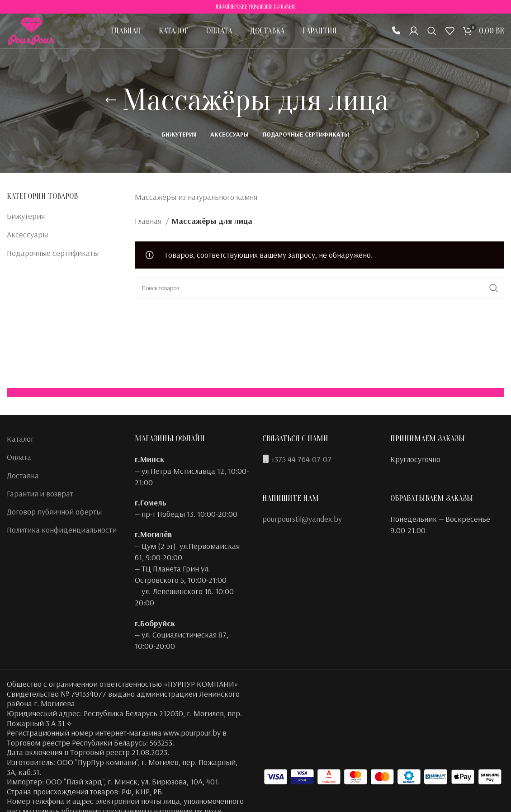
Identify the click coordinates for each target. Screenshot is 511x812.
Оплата (19, 457)
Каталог (20, 439)
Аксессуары (27, 234)
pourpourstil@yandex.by (302, 519)
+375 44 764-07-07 (301, 459)
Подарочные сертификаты (53, 253)
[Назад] (111, 100)
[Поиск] (432, 34)
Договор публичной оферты (54, 512)
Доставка (23, 475)
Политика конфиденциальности (62, 530)
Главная (149, 221)
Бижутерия (26, 216)
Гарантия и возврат (40, 493)
